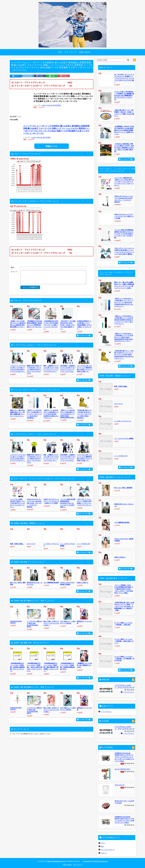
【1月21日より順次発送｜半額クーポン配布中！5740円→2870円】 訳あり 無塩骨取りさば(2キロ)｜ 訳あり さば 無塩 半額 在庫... (124, 148)
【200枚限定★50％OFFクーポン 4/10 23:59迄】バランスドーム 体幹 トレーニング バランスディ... (51, 325)
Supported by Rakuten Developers (95, 861)
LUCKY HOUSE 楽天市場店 (51, 105)
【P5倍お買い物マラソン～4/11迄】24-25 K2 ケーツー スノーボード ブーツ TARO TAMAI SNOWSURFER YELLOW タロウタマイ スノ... (124, 355)
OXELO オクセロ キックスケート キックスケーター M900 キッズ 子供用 (51, 501)
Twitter (40, 76)
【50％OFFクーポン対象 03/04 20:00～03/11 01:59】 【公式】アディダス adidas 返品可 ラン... (68, 325)
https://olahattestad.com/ (56, 861)
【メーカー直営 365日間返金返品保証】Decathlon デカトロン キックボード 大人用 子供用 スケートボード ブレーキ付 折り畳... (124, 234)
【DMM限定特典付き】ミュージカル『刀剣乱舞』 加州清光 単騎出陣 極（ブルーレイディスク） (17, 667)
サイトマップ (70, 52)
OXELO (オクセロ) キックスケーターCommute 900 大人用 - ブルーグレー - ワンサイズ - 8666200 (34, 503)
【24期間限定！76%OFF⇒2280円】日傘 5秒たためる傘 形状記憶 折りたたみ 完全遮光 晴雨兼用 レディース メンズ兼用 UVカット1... (124, 130)
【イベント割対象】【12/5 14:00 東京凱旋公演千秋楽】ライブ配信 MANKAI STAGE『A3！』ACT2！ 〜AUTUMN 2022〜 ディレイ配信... (124, 589)
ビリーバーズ (31, 544)
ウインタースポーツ (108, 850)
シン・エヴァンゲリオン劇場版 (124, 439)
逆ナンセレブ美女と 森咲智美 (123, 488)
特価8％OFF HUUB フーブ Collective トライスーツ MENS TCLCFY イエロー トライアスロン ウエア (34, 370)
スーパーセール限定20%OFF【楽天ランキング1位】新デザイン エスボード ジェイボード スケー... (18, 503)
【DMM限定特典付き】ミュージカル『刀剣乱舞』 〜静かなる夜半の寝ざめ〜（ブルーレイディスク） (34, 667)
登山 (102, 846)
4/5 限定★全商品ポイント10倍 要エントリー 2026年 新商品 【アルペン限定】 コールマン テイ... (84, 325)
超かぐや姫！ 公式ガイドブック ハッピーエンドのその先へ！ (51, 623)
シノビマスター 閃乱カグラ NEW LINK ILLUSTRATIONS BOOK (34, 624)
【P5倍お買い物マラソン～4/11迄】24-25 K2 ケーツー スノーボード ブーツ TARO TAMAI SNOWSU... (85, 414)
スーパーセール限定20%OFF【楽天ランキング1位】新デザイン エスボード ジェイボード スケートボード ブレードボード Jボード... (124, 182)
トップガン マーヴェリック (123, 421)
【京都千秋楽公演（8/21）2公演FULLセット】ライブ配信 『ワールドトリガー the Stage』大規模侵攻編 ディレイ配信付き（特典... (124, 606)
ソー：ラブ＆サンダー (84, 544)
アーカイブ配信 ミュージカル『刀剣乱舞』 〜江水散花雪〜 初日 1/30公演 (124, 659)
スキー (103, 843)
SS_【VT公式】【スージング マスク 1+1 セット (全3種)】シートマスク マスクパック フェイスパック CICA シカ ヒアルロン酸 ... (124, 78)
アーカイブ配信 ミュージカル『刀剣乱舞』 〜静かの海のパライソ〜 (124, 641)
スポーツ (104, 853)
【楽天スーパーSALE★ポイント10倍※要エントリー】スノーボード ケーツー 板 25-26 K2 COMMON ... (34, 414)
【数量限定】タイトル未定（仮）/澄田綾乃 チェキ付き (84, 665)
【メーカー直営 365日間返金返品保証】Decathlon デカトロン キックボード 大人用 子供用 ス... (68, 503)
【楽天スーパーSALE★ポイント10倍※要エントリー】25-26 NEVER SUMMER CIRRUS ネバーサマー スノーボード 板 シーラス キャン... (124, 320)
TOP (60, 52)
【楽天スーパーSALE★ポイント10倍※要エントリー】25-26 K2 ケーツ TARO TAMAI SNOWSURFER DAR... (68, 414)
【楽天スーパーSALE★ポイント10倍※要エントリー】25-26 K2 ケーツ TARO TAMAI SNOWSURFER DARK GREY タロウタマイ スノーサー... (124, 337)
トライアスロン (127, 692)
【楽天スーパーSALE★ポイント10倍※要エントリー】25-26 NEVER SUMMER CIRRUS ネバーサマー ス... (51, 414)
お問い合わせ (85, 52)
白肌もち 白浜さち (83, 583)
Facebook (28, 76)
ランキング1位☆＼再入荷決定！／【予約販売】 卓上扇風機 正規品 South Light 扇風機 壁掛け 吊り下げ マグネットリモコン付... (124, 96)
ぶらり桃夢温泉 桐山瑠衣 (51, 583)
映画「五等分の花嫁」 (17, 544)
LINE (52, 76)
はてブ (16, 76)
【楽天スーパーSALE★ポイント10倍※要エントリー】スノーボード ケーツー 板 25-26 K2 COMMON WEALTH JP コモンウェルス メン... (124, 302)
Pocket (64, 76)
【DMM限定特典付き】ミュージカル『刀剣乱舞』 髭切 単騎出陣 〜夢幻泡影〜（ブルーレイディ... (51, 667)
